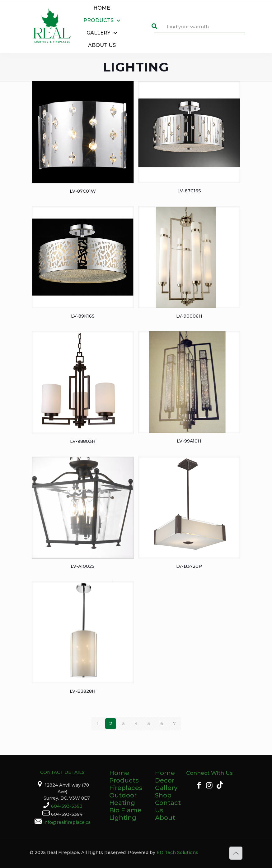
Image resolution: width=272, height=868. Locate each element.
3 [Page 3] (123, 723)
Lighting (123, 818)
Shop (163, 795)
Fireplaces (126, 788)
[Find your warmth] (199, 27)
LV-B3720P (189, 566)
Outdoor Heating (123, 799)
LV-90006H (189, 316)
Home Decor (165, 777)
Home (119, 773)
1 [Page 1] (98, 723)
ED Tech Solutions (177, 852)
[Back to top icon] (236, 853)
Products (124, 780)
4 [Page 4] (136, 723)
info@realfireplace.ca (67, 822)
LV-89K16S (83, 316)
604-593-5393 (67, 806)
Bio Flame (125, 810)
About (165, 818)
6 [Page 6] (162, 723)
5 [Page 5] (149, 723)
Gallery (166, 788)
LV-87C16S (189, 191)
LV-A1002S (83, 566)
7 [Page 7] (174, 723)
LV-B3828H (83, 691)
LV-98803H (83, 441)
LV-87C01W (83, 191)
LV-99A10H (189, 441)
